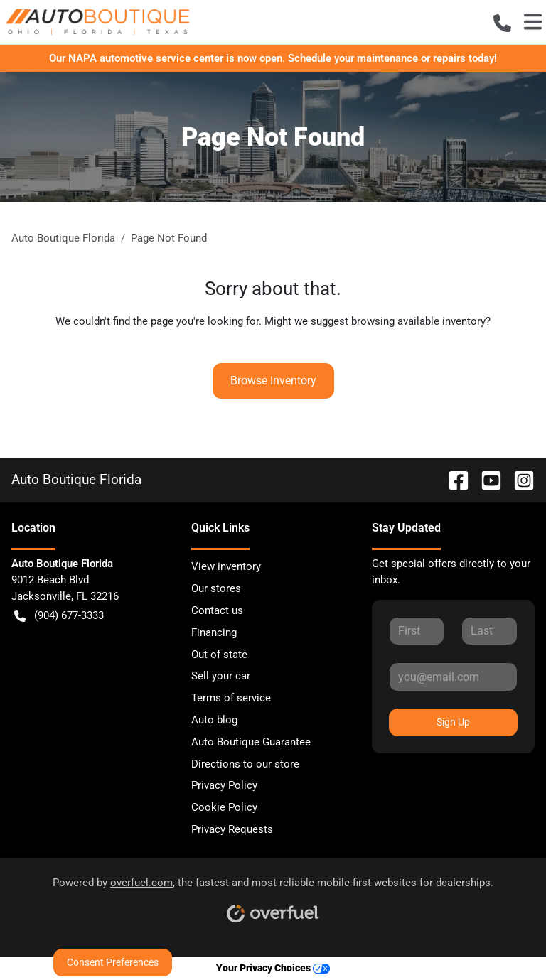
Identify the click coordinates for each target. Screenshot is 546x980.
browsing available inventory (418, 321)
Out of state (219, 655)
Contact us (217, 610)
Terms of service (231, 698)
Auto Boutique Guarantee (251, 742)
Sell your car (221, 676)
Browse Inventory (273, 381)
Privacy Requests (232, 829)
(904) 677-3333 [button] (59, 616)
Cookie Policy (224, 807)
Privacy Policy (224, 785)
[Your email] (453, 677)
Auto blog (214, 720)
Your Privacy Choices (273, 968)
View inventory (226, 566)
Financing (214, 632)
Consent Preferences (113, 962)
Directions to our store (245, 764)
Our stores (216, 588)
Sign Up (453, 722)
